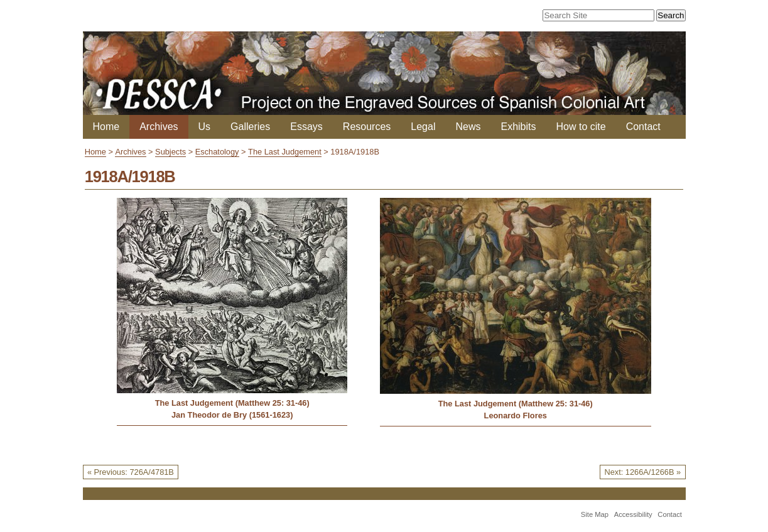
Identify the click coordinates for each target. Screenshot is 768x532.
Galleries (250, 127)
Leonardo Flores (516, 415)
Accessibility (633, 514)
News (468, 127)
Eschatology (217, 152)
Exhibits (518, 127)
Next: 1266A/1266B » (642, 472)
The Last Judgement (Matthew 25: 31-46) (232, 403)
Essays (306, 127)
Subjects (170, 152)
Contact (643, 127)
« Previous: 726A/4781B (131, 472)
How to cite (581, 127)
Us (205, 127)
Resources (367, 127)
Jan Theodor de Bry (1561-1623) (232, 415)
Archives (159, 127)
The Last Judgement (285, 152)
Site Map (595, 514)
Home (106, 127)
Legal (423, 127)
